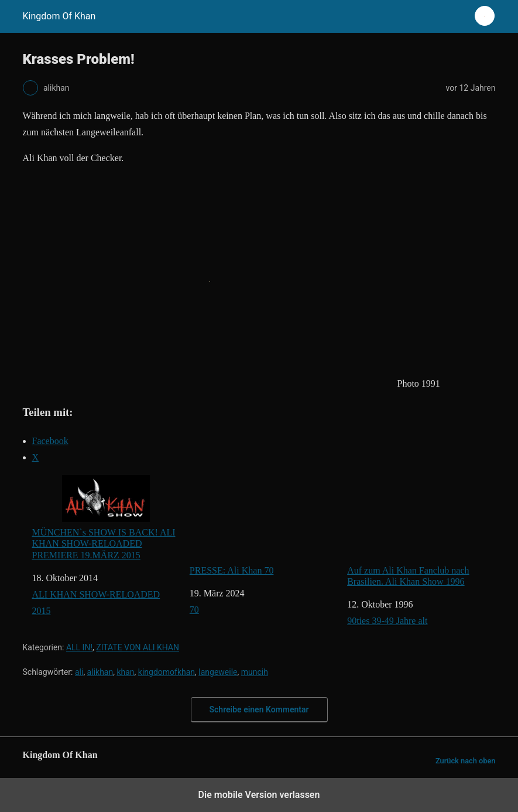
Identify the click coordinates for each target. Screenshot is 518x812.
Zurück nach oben (466, 761)
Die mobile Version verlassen (259, 795)
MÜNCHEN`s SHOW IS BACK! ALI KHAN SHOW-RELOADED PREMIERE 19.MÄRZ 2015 (104, 517)
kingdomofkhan (167, 672)
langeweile (218, 672)
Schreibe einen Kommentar (259, 709)
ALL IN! (79, 647)
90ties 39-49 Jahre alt (387, 621)
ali (79, 672)
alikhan (100, 672)
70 (194, 610)
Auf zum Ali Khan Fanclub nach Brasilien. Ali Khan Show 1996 (421, 531)
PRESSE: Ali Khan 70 (264, 525)
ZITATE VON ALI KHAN (138, 647)
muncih (255, 672)
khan (125, 672)
